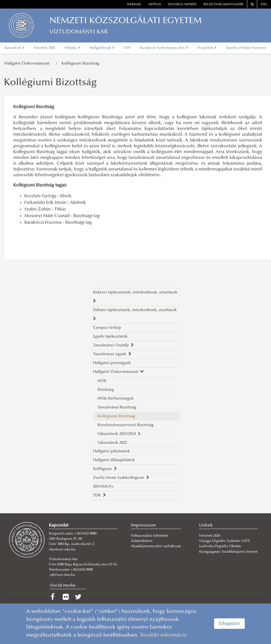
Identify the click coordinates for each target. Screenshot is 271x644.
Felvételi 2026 (44, 48)
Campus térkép (107, 328)
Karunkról (15, 48)
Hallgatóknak (102, 48)
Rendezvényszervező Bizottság (126, 425)
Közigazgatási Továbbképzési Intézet (228, 552)
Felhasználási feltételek (150, 536)
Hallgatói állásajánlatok (114, 460)
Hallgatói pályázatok (111, 451)
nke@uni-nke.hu (62, 550)
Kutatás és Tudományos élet (164, 48)
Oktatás (72, 48)
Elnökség (106, 390)
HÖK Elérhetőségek (116, 399)
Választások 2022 (112, 443)
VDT (127, 48)
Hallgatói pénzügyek (112, 363)
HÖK (102, 381)
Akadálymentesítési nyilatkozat (156, 546)
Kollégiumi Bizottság (80, 64)
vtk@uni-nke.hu (62, 575)
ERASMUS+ (104, 487)
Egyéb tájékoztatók (110, 337)
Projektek (207, 48)
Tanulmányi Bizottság (117, 407)
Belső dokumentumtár (223, 5)
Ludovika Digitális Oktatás (220, 546)
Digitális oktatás (182, 5)
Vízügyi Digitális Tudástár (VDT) (225, 541)
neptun (155, 5)
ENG (264, 5)
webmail (134, 5)
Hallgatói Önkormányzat (28, 64)
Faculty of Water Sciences (246, 48)
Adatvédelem (142, 541)
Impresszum (143, 525)
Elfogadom (229, 623)
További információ (163, 635)
